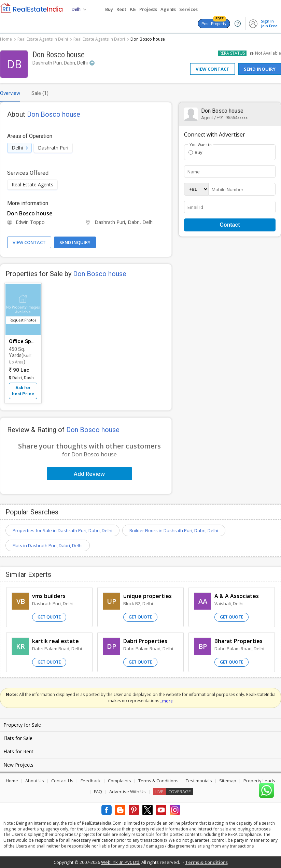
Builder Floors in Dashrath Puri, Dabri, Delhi (174, 530)
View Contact (213, 69)
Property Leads (259, 781)
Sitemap (228, 781)
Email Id (195, 207)
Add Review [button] (89, 474)
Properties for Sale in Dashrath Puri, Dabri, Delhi (62, 530)
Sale (40, 93)
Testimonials (199, 781)
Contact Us (62, 781)
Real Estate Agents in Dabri (99, 39)
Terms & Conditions (158, 781)
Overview (10, 93)
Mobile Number (228, 189)
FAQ (98, 792)
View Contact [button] (29, 242)
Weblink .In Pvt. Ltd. (121, 862)
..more (166, 701)
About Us (35, 781)
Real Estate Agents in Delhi (43, 39)
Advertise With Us (128, 792)
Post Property (214, 23)
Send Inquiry (260, 69)
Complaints (120, 781)
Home (6, 39)
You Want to (201, 145)
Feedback (91, 781)
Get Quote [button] (49, 617)
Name (194, 172)
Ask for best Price (23, 391)
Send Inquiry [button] (75, 242)
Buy (195, 152)
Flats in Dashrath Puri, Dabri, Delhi (48, 545)
